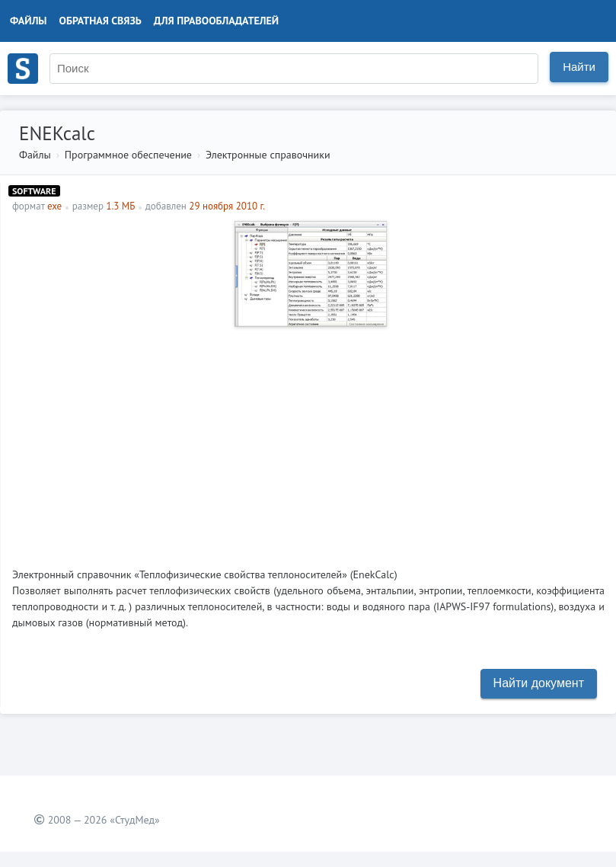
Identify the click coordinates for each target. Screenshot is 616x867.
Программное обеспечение (128, 155)
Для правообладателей (216, 21)
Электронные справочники (268, 155)
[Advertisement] (308, 441)
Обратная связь (101, 21)
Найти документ (539, 683)
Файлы (29, 21)
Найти (579, 67)
